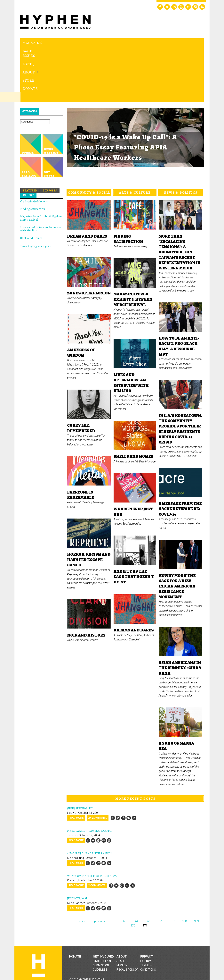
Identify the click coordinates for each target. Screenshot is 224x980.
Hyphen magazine (38, 920)
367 (172, 875)
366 (160, 875)
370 (133, 880)
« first (82, 875)
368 (184, 875)
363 (124, 875)
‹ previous (99, 875)
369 (196, 875)
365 (148, 875)
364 (136, 875)
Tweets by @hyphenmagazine (36, 201)
